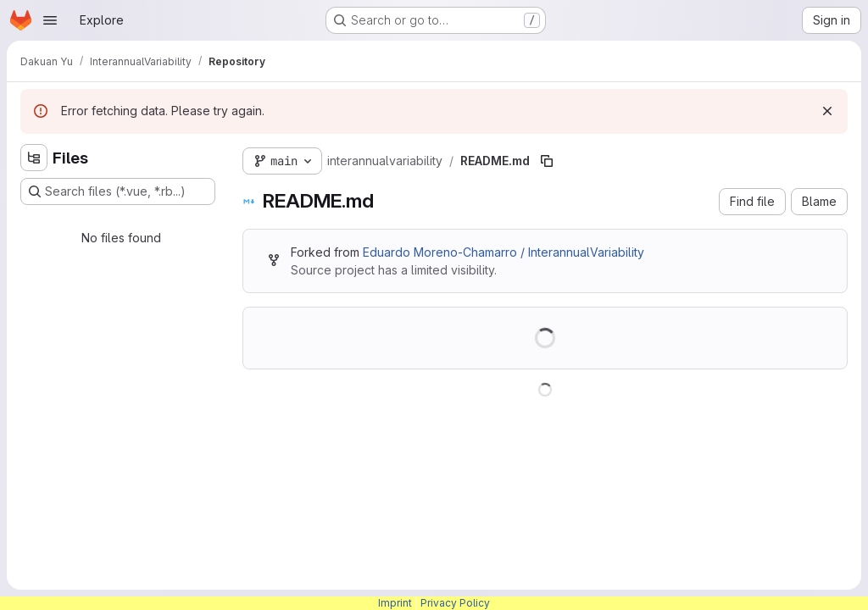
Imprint (395, 603)
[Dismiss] (827, 111)
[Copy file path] (547, 161)
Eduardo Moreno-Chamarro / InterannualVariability (504, 252)
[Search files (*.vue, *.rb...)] (118, 191)
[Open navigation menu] (50, 20)
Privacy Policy (455, 603)
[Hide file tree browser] (34, 158)
